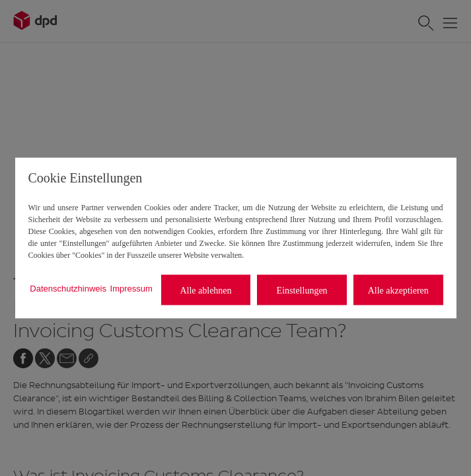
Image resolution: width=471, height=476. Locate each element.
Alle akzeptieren (398, 290)
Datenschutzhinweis (68, 288)
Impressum (131, 288)
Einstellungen (302, 290)
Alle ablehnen (205, 290)
